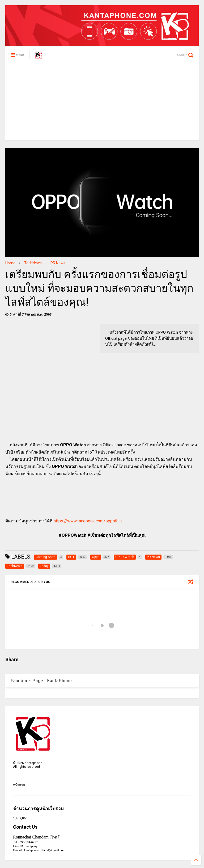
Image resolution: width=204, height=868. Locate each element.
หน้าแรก (19, 785)
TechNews (33, 263)
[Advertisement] (102, 103)
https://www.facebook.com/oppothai (88, 521)
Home (10, 263)
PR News (58, 263)
